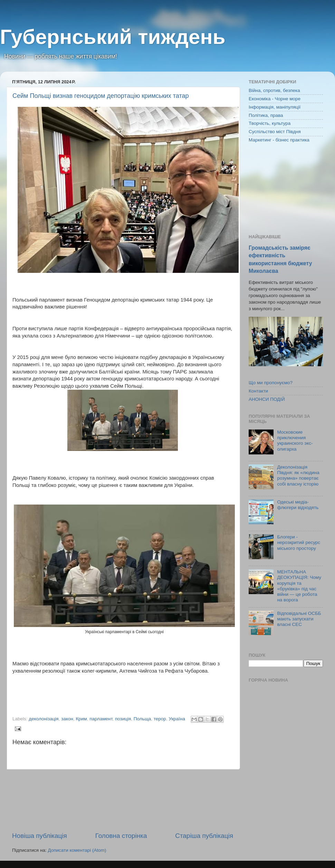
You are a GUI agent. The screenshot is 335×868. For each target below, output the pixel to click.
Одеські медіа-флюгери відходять (298, 505)
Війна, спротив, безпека (274, 90)
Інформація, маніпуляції (275, 107)
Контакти (258, 391)
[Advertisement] (123, 800)
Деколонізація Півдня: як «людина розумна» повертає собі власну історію (298, 475)
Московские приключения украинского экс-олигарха (295, 441)
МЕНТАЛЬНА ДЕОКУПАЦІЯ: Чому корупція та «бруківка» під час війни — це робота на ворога (299, 586)
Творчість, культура (270, 123)
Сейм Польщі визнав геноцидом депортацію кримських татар (101, 96)
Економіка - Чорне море (275, 99)
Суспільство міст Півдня (275, 132)
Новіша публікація (40, 836)
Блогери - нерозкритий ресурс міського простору (299, 542)
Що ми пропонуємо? (271, 383)
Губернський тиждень (113, 37)
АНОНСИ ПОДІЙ (267, 399)
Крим (81, 719)
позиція (123, 719)
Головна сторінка (121, 836)
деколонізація (44, 719)
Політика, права (266, 115)
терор (160, 719)
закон (67, 719)
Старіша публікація (204, 836)
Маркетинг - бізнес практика (279, 140)
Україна (177, 719)
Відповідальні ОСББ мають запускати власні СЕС (299, 619)
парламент (101, 719)
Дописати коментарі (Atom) (77, 850)
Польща (142, 719)
